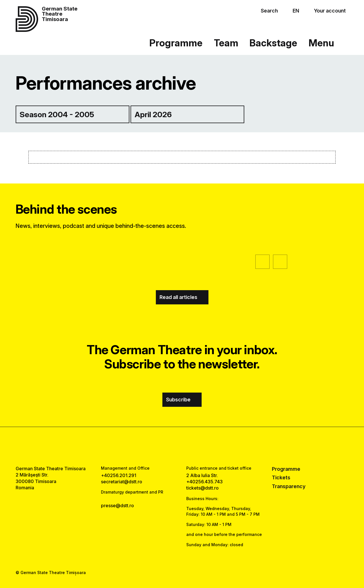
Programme (176, 43)
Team (226, 43)
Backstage (273, 43)
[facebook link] (166, 446)
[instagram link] (182, 446)
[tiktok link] (198, 446)
